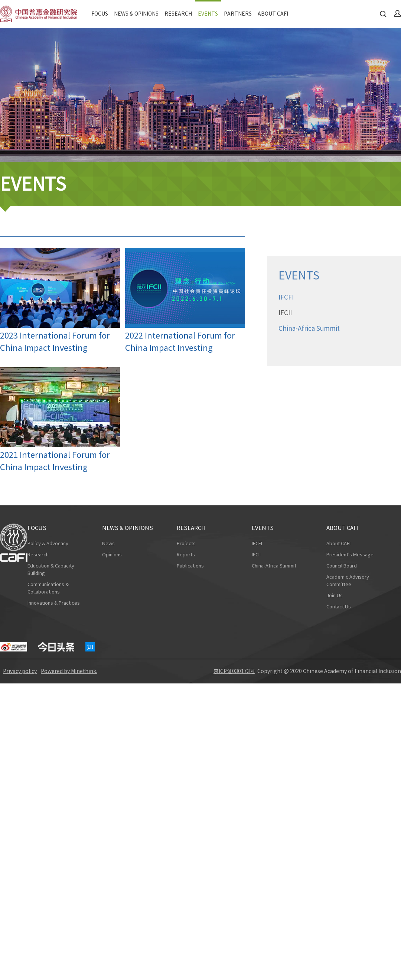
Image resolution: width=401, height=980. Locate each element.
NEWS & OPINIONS (136, 14)
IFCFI (257, 544)
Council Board (342, 566)
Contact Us (339, 607)
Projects (186, 544)
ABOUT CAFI (273, 14)
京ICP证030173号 (234, 671)
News (108, 544)
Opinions (112, 555)
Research (38, 555)
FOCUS (100, 14)
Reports (186, 555)
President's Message (350, 555)
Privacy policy (20, 671)
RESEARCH (178, 14)
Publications (190, 566)
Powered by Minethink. (69, 671)
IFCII (256, 555)
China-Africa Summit (274, 566)
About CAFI (338, 544)
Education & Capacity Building (51, 570)
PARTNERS (238, 14)
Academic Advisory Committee (348, 581)
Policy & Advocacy (48, 544)
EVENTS (208, 14)
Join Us (335, 596)
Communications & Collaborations (48, 588)
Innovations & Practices (54, 603)
